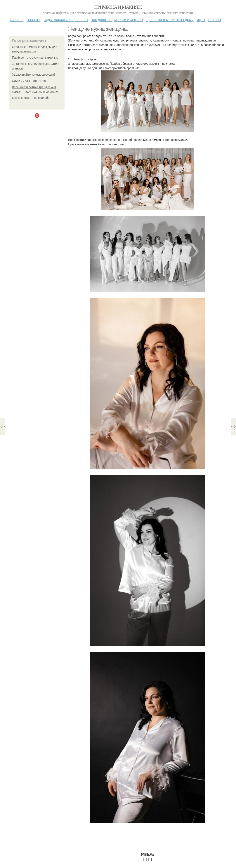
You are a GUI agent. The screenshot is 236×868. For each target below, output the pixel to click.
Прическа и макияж (118, 7)
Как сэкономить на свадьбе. (31, 98)
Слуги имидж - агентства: (29, 81)
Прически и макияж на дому (170, 20)
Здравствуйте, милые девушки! (33, 75)
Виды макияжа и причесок (66, 20)
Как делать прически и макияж (117, 20)
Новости (34, 20)
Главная (17, 20)
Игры (201, 20)
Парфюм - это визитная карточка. (35, 58)
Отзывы (215, 20)
